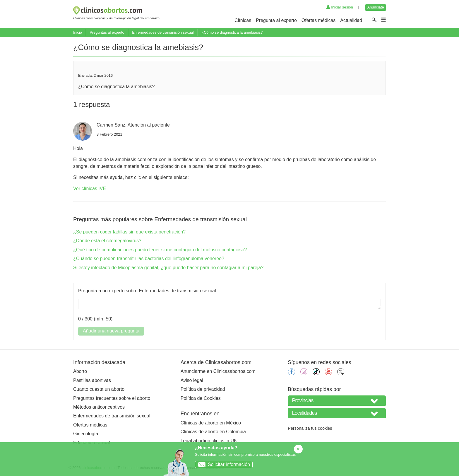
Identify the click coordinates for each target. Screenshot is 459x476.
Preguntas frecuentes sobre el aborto (112, 398)
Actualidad (351, 20)
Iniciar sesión (340, 7)
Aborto (80, 371)
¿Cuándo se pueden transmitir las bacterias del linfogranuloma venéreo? (149, 259)
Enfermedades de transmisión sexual (163, 32)
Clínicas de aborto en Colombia (213, 432)
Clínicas (243, 20)
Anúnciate (376, 7)
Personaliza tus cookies (310, 428)
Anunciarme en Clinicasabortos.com (218, 371)
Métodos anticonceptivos (99, 407)
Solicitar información (223, 464)
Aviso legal (192, 380)
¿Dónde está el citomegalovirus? (107, 241)
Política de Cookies (201, 398)
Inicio (78, 32)
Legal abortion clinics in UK (209, 441)
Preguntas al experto (107, 32)
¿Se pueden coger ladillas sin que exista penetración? (129, 232)
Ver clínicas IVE (90, 188)
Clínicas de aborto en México (211, 423)
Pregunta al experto (276, 20)
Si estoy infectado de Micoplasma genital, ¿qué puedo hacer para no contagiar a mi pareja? (168, 268)
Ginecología (86, 434)
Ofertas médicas (318, 20)
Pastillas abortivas (92, 380)
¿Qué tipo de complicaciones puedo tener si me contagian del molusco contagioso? (160, 250)
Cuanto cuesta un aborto (99, 389)
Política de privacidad (203, 389)
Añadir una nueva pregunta (111, 331)
